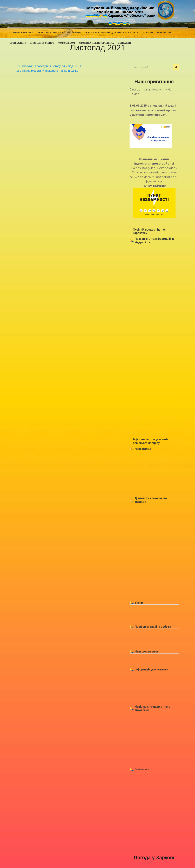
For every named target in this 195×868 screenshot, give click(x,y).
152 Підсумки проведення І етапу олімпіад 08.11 (49, 66)
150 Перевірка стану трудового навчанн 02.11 (47, 71)
